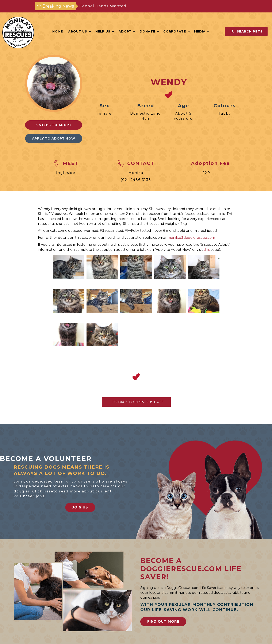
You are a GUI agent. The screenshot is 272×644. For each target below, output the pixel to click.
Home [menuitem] (58, 31)
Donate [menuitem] (147, 31)
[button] (90, 31)
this (207, 250)
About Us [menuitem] (78, 31)
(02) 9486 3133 (136, 180)
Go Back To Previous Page (136, 402)
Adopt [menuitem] (125, 31)
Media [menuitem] (200, 31)
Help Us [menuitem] (103, 31)
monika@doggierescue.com (191, 238)
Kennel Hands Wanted (103, 6)
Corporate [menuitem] (175, 31)
